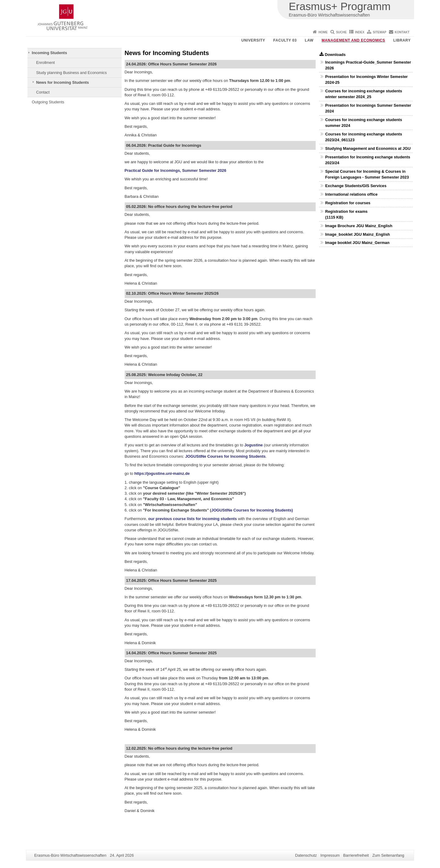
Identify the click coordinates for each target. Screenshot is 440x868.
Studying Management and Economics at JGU (368, 148)
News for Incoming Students (62, 82)
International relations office (351, 194)
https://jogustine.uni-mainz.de (162, 473)
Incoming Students (49, 53)
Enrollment (45, 63)
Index (360, 32)
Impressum (330, 855)
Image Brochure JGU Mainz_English (359, 226)
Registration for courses (348, 203)
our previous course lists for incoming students (193, 519)
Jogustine (253, 445)
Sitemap (380, 32)
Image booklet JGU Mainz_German (357, 243)
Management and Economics (354, 40)
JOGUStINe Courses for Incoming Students (225, 456)
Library (402, 40)
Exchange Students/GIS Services (356, 186)
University (253, 40)
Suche (341, 32)
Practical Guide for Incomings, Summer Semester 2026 (176, 170)
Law (309, 40)
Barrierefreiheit (356, 855)
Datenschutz (306, 855)
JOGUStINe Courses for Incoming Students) (252, 510)
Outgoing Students (48, 102)
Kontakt (402, 32)
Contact (43, 92)
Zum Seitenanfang (388, 855)
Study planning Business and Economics (71, 73)
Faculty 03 (285, 40)
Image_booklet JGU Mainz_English (358, 234)
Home (323, 32)
